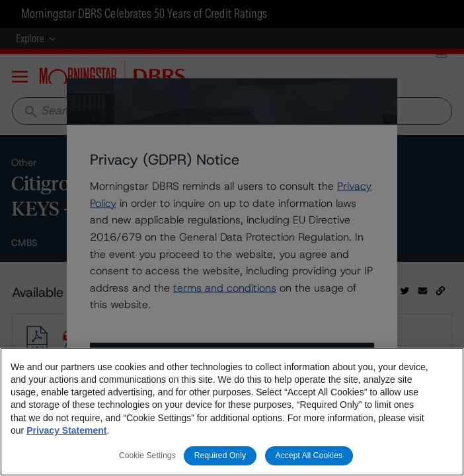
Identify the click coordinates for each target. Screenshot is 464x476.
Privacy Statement (66, 430)
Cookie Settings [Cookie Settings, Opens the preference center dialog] (147, 456)
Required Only (220, 456)
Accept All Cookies (309, 456)
